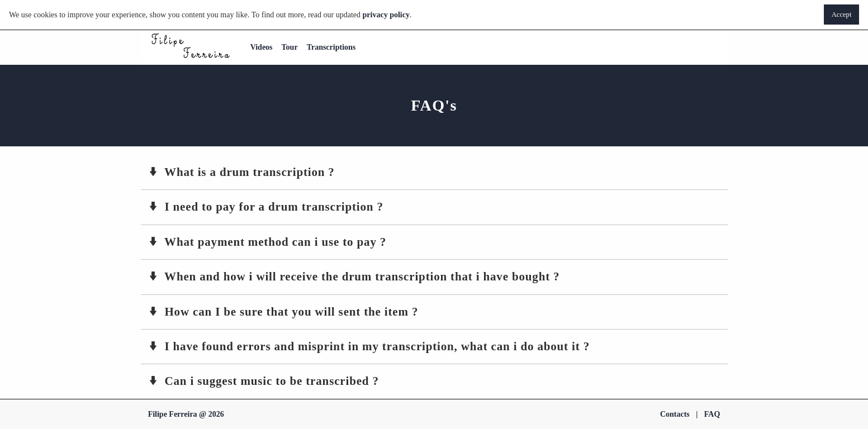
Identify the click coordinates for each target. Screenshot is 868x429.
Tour (290, 47)
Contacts (675, 414)
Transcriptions (331, 47)
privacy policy (386, 15)
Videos (262, 47)
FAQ (712, 414)
